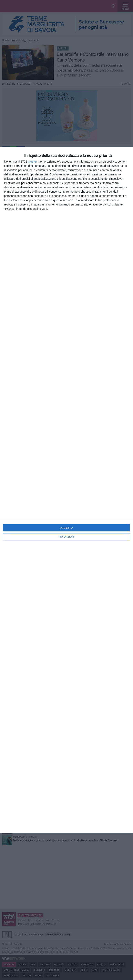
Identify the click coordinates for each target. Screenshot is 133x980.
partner (32, 162)
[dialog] (66, 490)
